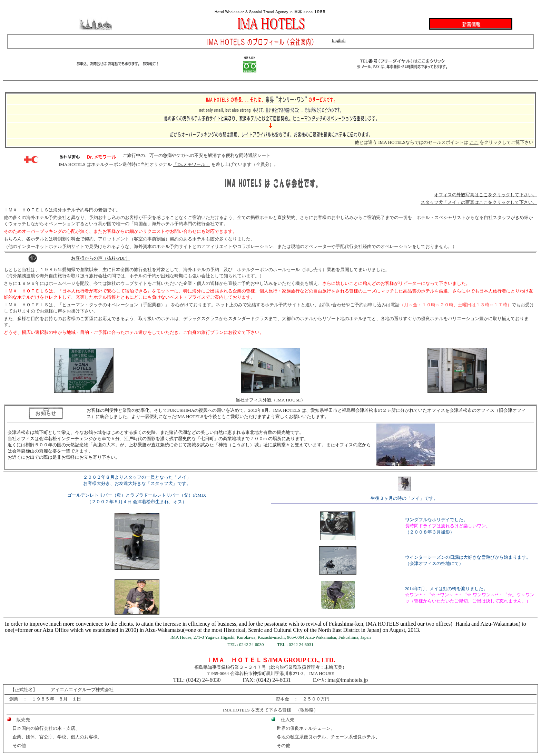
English (339, 40)
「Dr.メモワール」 (191, 164)
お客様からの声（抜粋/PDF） (101, 258)
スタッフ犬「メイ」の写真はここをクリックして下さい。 (479, 202)
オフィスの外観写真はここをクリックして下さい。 (486, 195)
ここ (474, 142)
